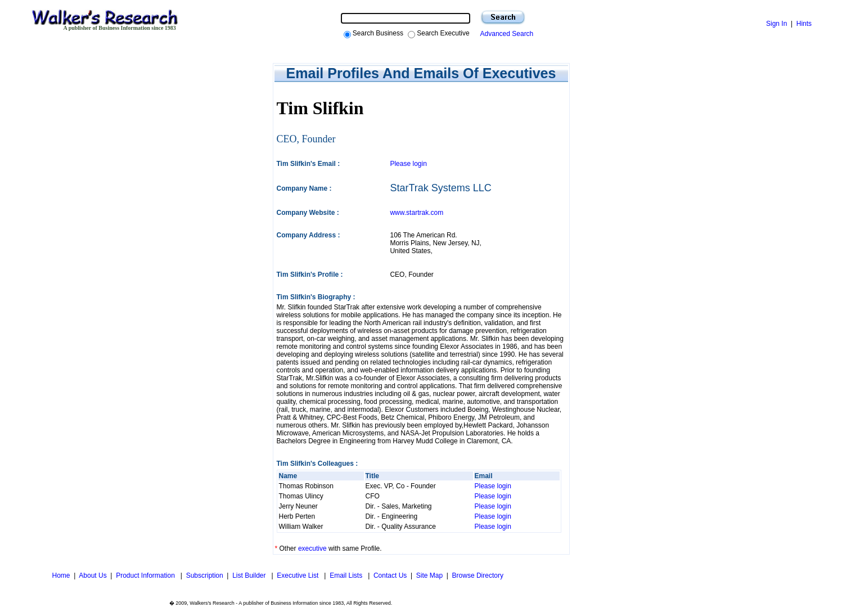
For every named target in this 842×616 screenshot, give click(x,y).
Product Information (146, 575)
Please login (408, 164)
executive (312, 548)
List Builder (250, 575)
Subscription (205, 575)
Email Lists (347, 575)
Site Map (429, 575)
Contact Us (390, 575)
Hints (804, 24)
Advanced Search (505, 34)
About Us (93, 575)
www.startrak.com (417, 213)
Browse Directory (478, 575)
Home (60, 575)
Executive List (298, 575)
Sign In (776, 24)
